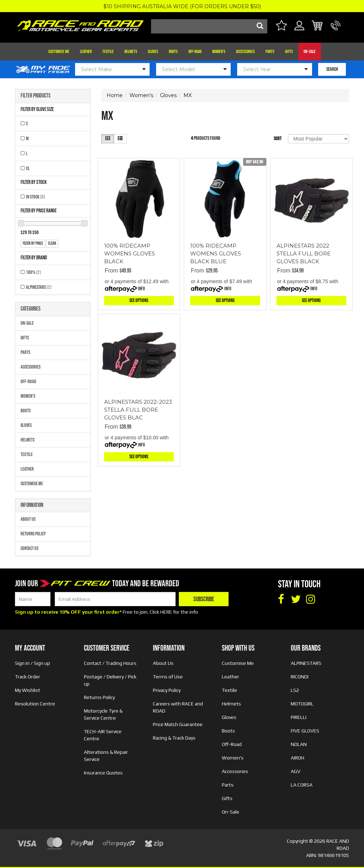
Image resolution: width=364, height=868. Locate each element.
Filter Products (36, 96)
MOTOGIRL (302, 704)
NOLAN (299, 744)
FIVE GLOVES (305, 731)
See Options (139, 300)
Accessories (245, 52)
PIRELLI (299, 717)
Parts (270, 52)
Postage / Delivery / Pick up (110, 680)
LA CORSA (302, 785)
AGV (296, 771)
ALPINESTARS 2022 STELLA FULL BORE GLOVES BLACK (304, 253)
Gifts (289, 52)
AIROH (298, 758)
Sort (278, 139)
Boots (173, 52)
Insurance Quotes (103, 773)
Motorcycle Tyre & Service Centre (103, 714)
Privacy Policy (167, 690)
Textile (108, 52)
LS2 (295, 690)
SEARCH (332, 69)
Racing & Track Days (174, 738)
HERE (166, 612)
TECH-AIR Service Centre (103, 735)
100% (33, 272)
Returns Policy (33, 534)
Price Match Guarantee (178, 724)
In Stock (36, 197)
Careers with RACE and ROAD (178, 707)
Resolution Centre (35, 704)
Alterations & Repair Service (106, 756)
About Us (28, 519)
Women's (219, 52)
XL (28, 168)
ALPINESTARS (39, 287)
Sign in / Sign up (33, 663)
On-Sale (310, 52)
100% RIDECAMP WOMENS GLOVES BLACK (130, 253)
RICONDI (300, 677)
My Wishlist (28, 690)
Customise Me (59, 52)
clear (52, 244)
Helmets (131, 52)
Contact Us (30, 548)
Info (141, 289)
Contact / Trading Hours (110, 663)
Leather (86, 52)
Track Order (28, 677)
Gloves (153, 52)
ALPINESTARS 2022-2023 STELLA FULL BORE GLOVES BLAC (138, 410)
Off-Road (195, 52)
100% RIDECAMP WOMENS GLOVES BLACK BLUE (216, 253)
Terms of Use (168, 677)
